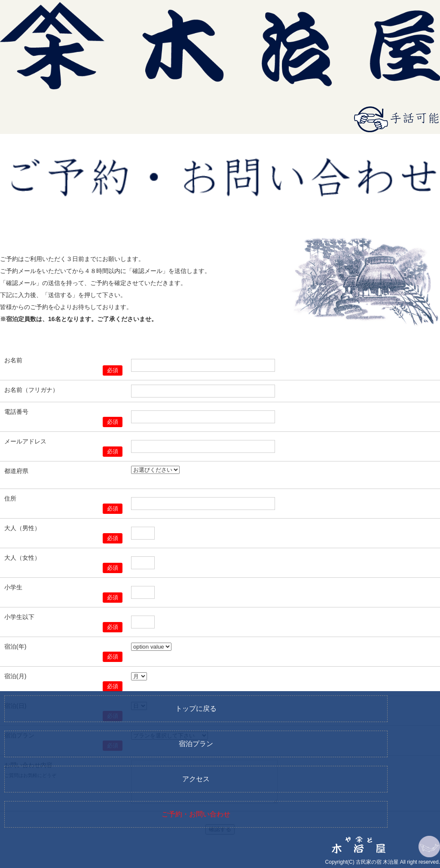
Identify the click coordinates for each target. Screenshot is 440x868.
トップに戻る (196, 709)
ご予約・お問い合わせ (196, 814)
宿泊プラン (196, 744)
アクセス (196, 779)
